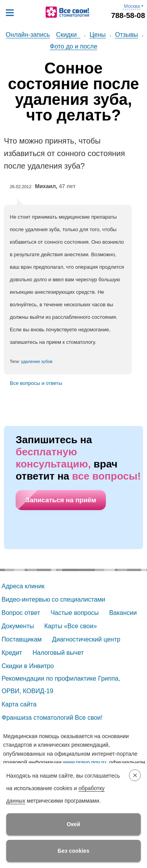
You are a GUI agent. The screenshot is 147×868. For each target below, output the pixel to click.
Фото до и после (73, 46)
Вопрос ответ (21, 613)
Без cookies (73, 851)
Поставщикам (22, 639)
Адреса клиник (23, 586)
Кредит (12, 653)
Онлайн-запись (28, 35)
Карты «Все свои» (71, 626)
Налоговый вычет (58, 653)
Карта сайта (19, 704)
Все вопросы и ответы (36, 383)
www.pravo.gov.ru (85, 762)
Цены (97, 35)
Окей (73, 824)
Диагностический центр (86, 639)
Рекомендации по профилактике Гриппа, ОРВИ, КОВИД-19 (62, 685)
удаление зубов (37, 361)
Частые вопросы (75, 613)
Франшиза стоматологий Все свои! (52, 718)
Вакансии (123, 613)
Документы (18, 626)
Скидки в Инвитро (28, 666)
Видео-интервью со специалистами (53, 599)
